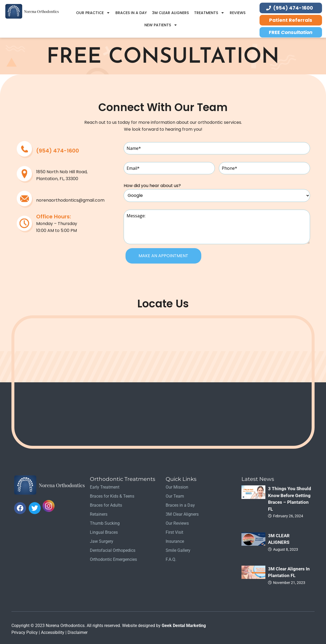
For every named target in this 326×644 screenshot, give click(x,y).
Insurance (175, 541)
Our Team (175, 496)
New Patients (161, 25)
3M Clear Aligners (170, 13)
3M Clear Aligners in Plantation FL (289, 572)
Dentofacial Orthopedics (113, 550)
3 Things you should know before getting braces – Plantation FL (290, 499)
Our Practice (93, 13)
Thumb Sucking (105, 523)
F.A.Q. (171, 559)
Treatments (209, 13)
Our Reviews (177, 523)
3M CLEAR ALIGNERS (279, 539)
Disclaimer (78, 632)
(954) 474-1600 (58, 151)
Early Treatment (105, 487)
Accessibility (53, 632)
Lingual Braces (104, 532)
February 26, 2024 (288, 516)
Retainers (99, 514)
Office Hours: (54, 217)
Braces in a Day (131, 13)
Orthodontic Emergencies (113, 559)
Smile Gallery (178, 550)
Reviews (238, 13)
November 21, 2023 (289, 583)
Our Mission (177, 487)
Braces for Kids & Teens (112, 496)
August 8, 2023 (286, 549)
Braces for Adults (106, 505)
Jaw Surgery (102, 541)
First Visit (174, 532)
